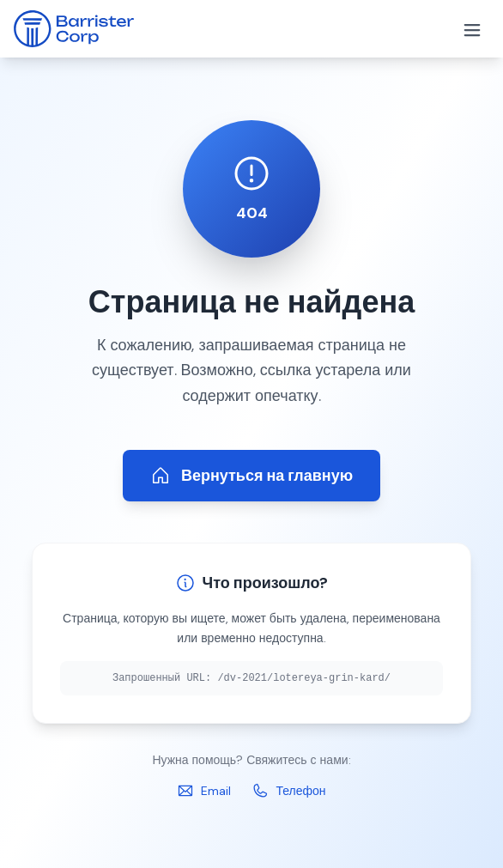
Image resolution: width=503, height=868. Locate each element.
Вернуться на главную (251, 476)
